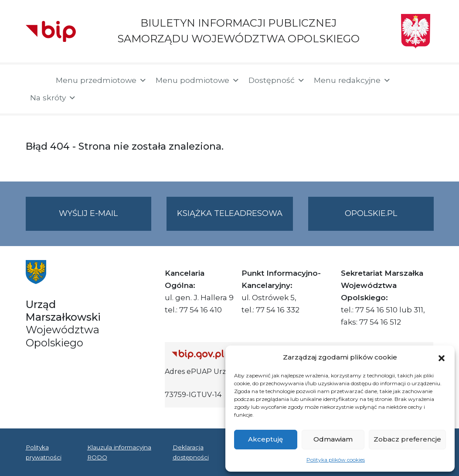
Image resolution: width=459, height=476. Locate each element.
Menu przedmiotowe (101, 80)
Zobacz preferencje (407, 439)
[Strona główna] (36, 81)
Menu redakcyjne (352, 80)
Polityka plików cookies (336, 460)
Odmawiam (333, 439)
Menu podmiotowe (198, 80)
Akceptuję (265, 439)
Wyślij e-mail (105, 219)
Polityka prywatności (44, 452)
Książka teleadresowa (230, 213)
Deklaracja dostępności (191, 452)
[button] (442, 357)
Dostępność (277, 80)
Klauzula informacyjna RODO (119, 452)
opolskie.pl (371, 213)
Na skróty (53, 98)
